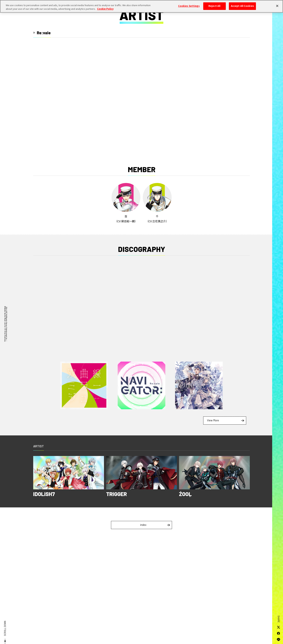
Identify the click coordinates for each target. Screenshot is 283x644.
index (155, 525)
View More (225, 420)
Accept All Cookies (242, 6)
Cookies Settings (189, 6)
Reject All (214, 6)
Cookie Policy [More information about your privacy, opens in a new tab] (105, 9)
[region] (141, 6)
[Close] (277, 6)
